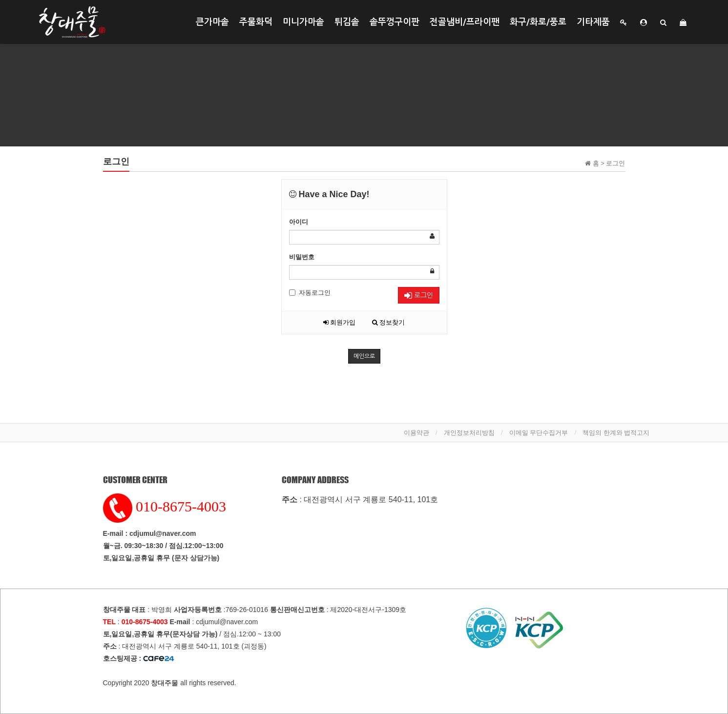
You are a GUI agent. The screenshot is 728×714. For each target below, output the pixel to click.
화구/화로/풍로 (538, 22)
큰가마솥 (212, 22)
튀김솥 (347, 22)
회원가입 (340, 322)
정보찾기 (389, 322)
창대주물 (165, 683)
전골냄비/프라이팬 (465, 22)
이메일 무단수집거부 (539, 433)
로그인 (419, 296)
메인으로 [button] (364, 356)
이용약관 (416, 433)
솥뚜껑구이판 (395, 22)
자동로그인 (310, 293)
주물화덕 (256, 22)
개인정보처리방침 (469, 433)
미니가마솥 (303, 22)
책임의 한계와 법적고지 (616, 433)
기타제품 (593, 22)
